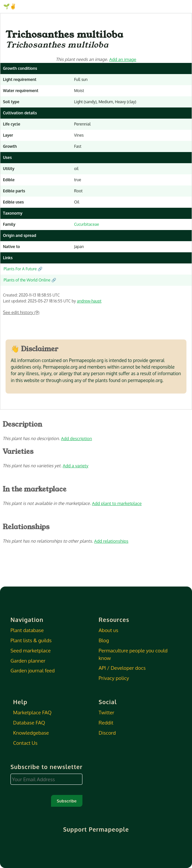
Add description (77, 438)
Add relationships (111, 541)
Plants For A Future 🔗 (23, 269)
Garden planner (28, 661)
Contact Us (25, 743)
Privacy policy (114, 678)
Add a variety (76, 465)
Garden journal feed (33, 670)
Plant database (27, 630)
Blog (104, 640)
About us (109, 630)
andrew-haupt (89, 301)
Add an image (123, 59)
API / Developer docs (122, 668)
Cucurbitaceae (86, 224)
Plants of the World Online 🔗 (30, 280)
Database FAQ (29, 723)
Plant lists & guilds (31, 640)
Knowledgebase (31, 733)
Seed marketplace (31, 650)
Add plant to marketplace (117, 503)
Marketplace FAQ (32, 712)
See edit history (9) (21, 312)
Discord (107, 733)
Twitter (107, 712)
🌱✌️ (10, 6)
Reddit (106, 723)
